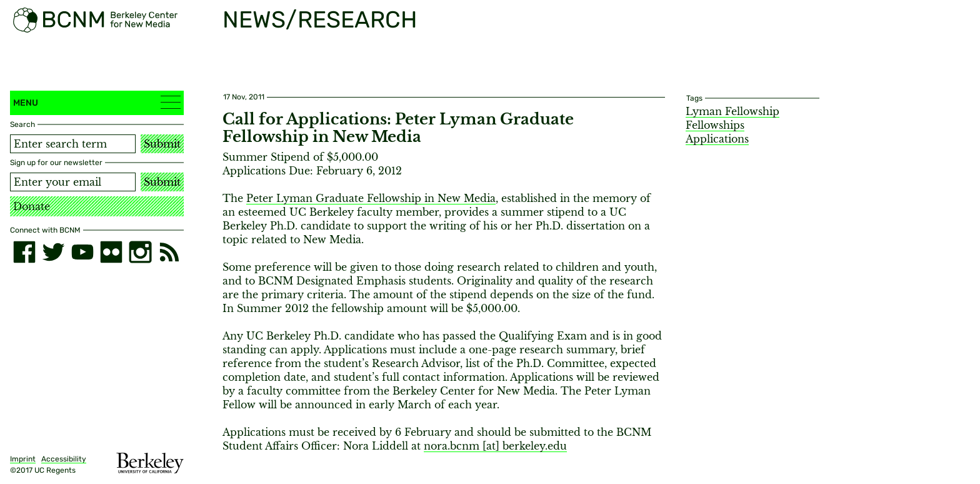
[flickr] (111, 252)
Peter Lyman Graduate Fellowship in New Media (371, 198)
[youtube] (82, 252)
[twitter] (53, 252)
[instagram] (140, 252)
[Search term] (73, 144)
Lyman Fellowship (732, 111)
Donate (32, 206)
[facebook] (24, 252)
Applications (717, 139)
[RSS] (169, 252)
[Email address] (73, 182)
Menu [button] (97, 102)
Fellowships (715, 125)
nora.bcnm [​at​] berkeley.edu (495, 446)
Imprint (23, 459)
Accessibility (64, 459)
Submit (162, 144)
